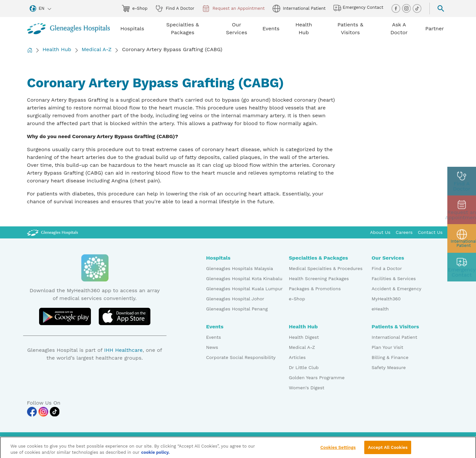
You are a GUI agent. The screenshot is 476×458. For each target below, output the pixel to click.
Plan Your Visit (388, 347)
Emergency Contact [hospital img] (358, 8)
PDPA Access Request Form (322, 438)
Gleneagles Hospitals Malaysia (240, 268)
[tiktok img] (417, 8)
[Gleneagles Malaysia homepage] (69, 29)
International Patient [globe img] (299, 8)
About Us (380, 232)
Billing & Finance (390, 357)
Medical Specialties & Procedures (326, 268)
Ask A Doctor (399, 29)
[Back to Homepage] (30, 50)
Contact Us (430, 232)
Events (214, 337)
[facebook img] (397, 8)
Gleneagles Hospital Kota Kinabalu (244, 279)
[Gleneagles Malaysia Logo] (52, 232)
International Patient (395, 337)
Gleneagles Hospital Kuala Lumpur (245, 289)
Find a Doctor (387, 268)
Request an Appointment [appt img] (233, 8)
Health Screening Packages (319, 279)
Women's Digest (307, 388)
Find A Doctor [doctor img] (175, 8)
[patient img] (462, 238)
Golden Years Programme (317, 378)
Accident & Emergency (397, 289)
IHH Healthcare (123, 350)
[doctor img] (462, 181)
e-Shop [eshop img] (135, 8)
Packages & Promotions (315, 289)
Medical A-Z (97, 49)
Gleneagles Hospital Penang (237, 309)
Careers (404, 232)
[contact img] (462, 267)
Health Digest (304, 337)
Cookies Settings (338, 450)
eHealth (380, 309)
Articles (297, 357)
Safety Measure (389, 367)
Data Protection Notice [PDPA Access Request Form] (263, 438)
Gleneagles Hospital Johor (235, 299)
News (212, 347)
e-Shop (297, 299)
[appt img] (462, 210)
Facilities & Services (394, 279)
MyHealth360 (386, 299)
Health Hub (57, 49)
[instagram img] (407, 8)
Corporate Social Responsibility (241, 357)
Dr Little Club (304, 367)
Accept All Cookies (388, 450)
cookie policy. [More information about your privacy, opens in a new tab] (155, 455)
